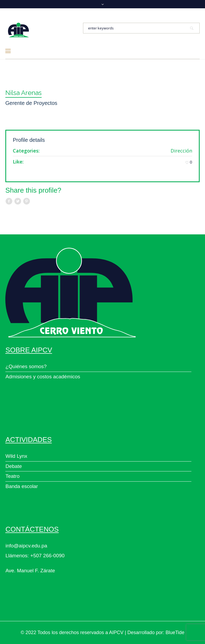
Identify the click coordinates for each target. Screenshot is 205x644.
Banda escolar (21, 486)
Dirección (181, 151)
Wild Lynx (16, 456)
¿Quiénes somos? (26, 366)
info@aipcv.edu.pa (26, 546)
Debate (13, 466)
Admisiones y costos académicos (43, 377)
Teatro (12, 476)
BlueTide (175, 632)
